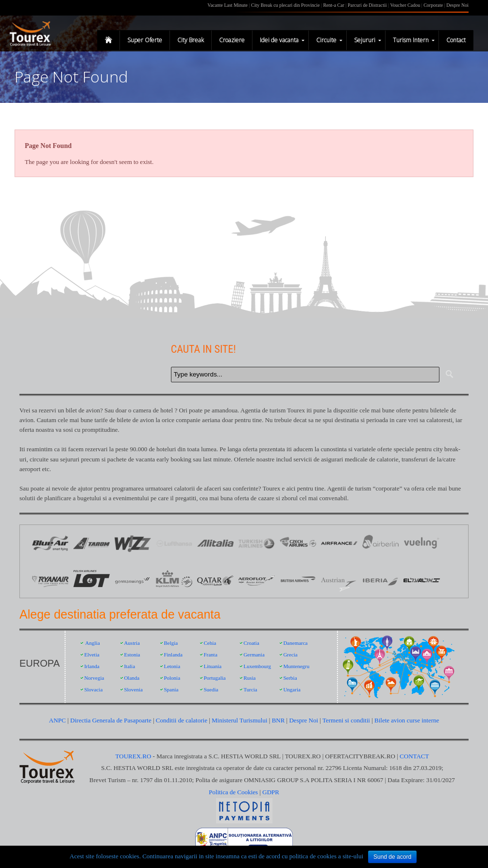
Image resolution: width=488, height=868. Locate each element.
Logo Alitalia (215, 543)
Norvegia (94, 678)
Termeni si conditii (346, 720)
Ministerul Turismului (240, 720)
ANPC (58, 720)
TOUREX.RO (134, 756)
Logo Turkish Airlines (257, 543)
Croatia (251, 643)
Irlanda (92, 666)
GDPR (271, 792)
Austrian (339, 580)
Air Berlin (380, 543)
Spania (171, 689)
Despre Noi (457, 5)
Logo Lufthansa (174, 543)
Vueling (422, 543)
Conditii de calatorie (182, 720)
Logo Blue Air (50, 543)
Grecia (290, 655)
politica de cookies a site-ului (326, 856)
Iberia (380, 580)
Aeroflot (257, 580)
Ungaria (292, 689)
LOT (92, 580)
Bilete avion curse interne (407, 720)
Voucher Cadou (405, 5)
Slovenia (133, 689)
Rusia (249, 678)
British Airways (298, 580)
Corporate (434, 5)
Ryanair (50, 580)
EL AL (422, 580)
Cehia (210, 643)
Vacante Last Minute (227, 5)
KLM (174, 580)
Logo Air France (339, 543)
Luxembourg (257, 666)
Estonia (132, 655)
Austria (132, 643)
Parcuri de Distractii (368, 5)
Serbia (290, 678)
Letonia (172, 666)
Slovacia (93, 689)
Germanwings (133, 580)
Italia (129, 666)
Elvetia (92, 655)
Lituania (212, 666)
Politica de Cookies (233, 792)
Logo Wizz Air (133, 543)
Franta (210, 655)
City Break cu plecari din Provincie (285, 5)
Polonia (172, 678)
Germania (254, 655)
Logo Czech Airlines (298, 543)
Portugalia (214, 678)
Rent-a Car (334, 5)
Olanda (132, 678)
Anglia (93, 643)
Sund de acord (392, 857)
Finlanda (173, 655)
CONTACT (414, 756)
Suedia (211, 689)
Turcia (250, 689)
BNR (278, 720)
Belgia (171, 643)
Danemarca (295, 643)
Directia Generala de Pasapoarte (112, 720)
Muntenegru (296, 666)
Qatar (215, 580)
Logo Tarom (92, 543)
